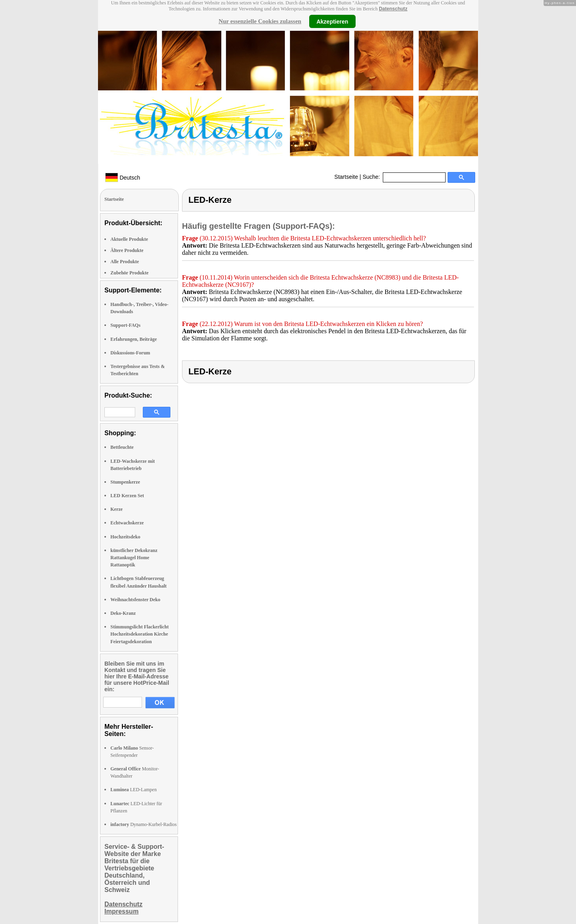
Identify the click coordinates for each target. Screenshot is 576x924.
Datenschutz (393, 9)
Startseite (346, 177)
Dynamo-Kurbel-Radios (144, 824)
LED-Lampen (134, 790)
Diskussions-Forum (130, 353)
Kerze (117, 509)
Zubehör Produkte (129, 273)
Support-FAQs (125, 325)
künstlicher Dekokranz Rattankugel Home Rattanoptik (134, 558)
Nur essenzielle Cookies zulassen (260, 21)
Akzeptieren (332, 21)
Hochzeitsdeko (125, 537)
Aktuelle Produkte (129, 239)
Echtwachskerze (127, 523)
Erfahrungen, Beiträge (134, 339)
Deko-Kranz (123, 613)
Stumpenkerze (125, 482)
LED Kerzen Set (127, 496)
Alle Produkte (125, 262)
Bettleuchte (122, 447)
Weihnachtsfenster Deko (135, 600)
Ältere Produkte (127, 250)
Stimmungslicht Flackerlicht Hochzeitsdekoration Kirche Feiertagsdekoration (140, 634)
